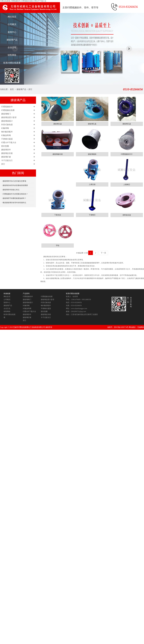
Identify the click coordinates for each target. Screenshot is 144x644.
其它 (30, 89)
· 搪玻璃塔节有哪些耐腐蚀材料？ (14, 198)
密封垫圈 (5, 146)
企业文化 (12, 47)
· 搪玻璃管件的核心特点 (11, 190)
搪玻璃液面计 (7, 121)
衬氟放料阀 (6, 135)
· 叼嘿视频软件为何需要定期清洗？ (15, 194)
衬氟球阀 (5, 128)
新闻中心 (12, 32)
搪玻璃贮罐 (6, 157)
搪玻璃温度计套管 (9, 117)
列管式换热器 (7, 125)
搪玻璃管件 (6, 150)
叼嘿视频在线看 (8, 110)
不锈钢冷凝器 (7, 139)
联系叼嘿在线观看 (12, 63)
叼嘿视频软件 (7, 107)
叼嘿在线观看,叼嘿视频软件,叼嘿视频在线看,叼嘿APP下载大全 (23, 1)
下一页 (103, 253)
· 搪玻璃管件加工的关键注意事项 (14, 181)
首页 (12, 89)
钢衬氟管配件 (7, 132)
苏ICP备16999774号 (121, 327)
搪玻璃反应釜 (7, 153)
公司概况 (12, 24)
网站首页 (12, 17)
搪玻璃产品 (12, 40)
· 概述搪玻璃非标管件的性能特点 (14, 203)
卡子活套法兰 (7, 160)
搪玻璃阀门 (6, 114)
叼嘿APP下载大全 (9, 143)
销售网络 (12, 55)
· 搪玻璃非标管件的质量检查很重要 (15, 185)
